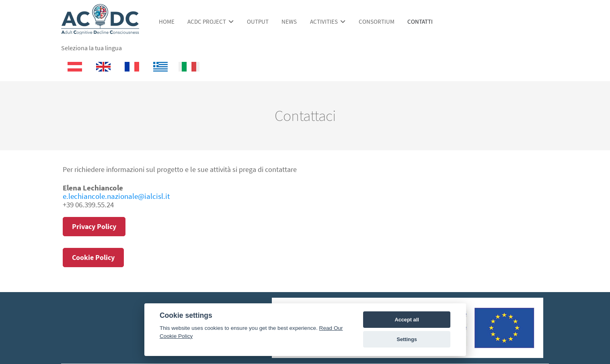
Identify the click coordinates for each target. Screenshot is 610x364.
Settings (407, 339)
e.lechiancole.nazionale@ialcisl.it (116, 196)
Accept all (407, 320)
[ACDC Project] (100, 31)
